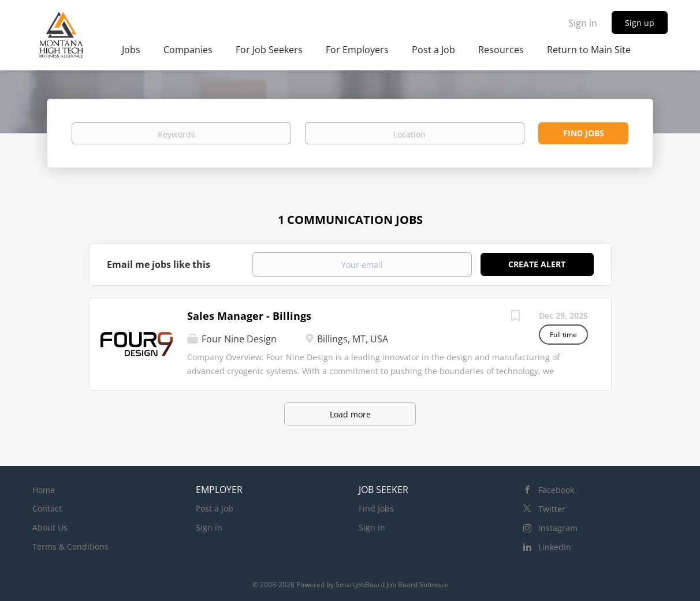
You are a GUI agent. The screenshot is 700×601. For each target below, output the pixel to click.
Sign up (640, 23)
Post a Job (215, 508)
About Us (50, 527)
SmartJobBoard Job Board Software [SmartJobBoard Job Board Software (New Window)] (392, 585)
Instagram (558, 528)
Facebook (556, 490)
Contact (47, 508)
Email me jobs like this (159, 264)
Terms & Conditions (70, 546)
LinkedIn (555, 547)
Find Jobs (584, 133)
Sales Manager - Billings (249, 316)
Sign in (583, 23)
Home (44, 490)
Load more (350, 414)
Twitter (552, 509)
